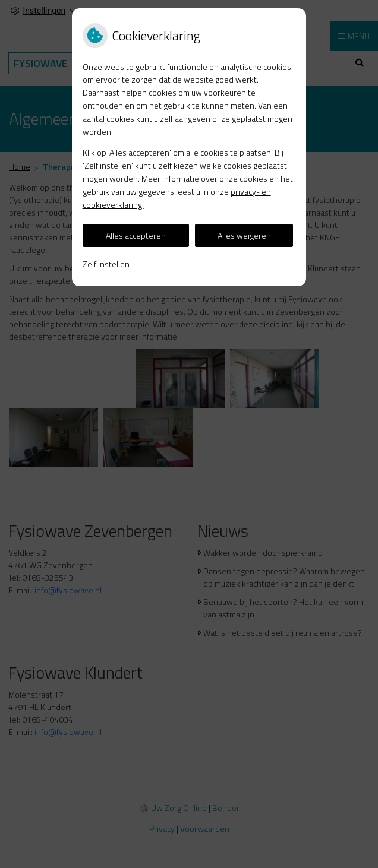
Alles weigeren (244, 235)
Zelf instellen (106, 264)
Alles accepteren (136, 235)
